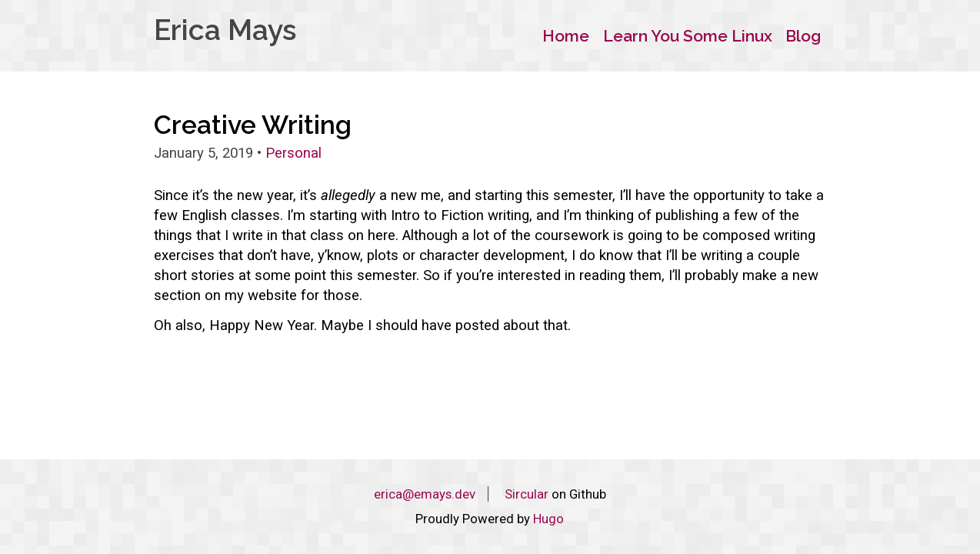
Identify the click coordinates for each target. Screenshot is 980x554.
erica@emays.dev (425, 494)
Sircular (527, 494)
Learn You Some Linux (688, 36)
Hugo (548, 519)
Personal (293, 153)
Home (566, 36)
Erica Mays (225, 30)
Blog (803, 36)
